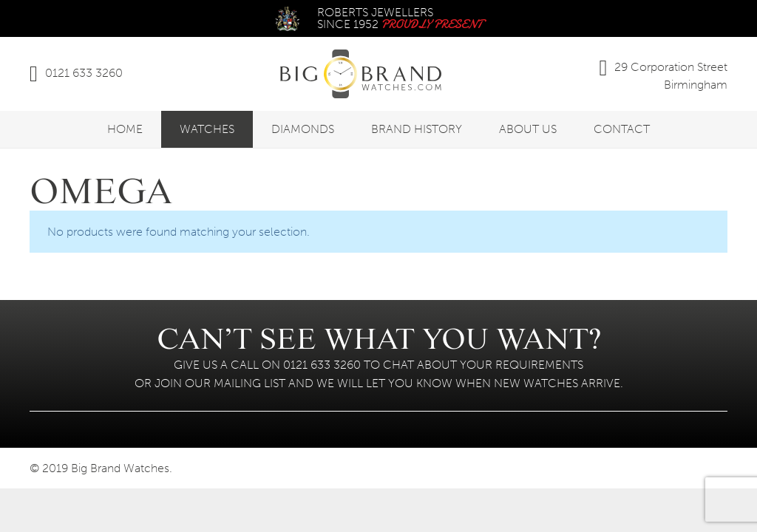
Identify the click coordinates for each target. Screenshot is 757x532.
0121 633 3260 (84, 73)
